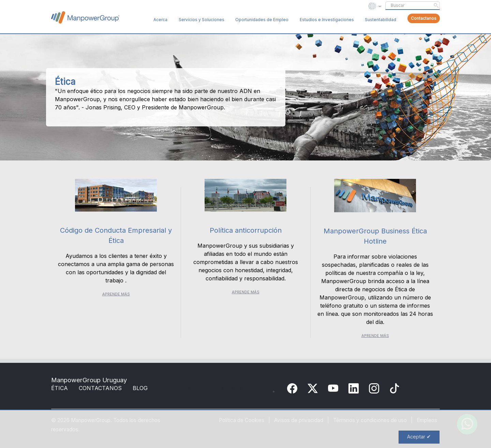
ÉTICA (59, 388)
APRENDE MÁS (116, 294)
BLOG (140, 388)
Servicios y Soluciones (202, 20)
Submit (436, 5)
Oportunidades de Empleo (262, 20)
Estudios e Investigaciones (327, 20)
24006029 (228, 388)
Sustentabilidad (381, 20)
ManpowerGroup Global (85, 18)
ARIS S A (178, 388)
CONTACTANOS (100, 388)
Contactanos (424, 18)
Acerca (160, 20)
